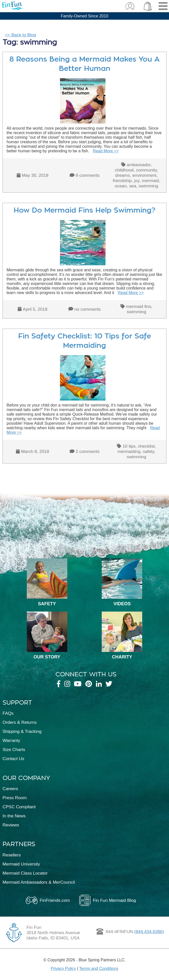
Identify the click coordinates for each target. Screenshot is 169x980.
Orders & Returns (20, 722)
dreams (123, 175)
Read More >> (106, 151)
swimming (148, 186)
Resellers (12, 855)
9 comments (88, 175)
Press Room (15, 798)
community (147, 170)
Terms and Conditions (99, 969)
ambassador (139, 165)
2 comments (88, 451)
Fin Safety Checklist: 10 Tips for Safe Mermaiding (85, 341)
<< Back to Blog (20, 35)
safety (149, 451)
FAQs (8, 713)
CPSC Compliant (19, 807)
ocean (121, 186)
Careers (10, 789)
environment (144, 175)
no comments (88, 309)
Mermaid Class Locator (25, 873)
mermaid (150, 181)
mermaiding (129, 451)
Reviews (11, 825)
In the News (14, 816)
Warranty (11, 740)
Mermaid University (21, 864)
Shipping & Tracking (22, 731)
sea (133, 186)
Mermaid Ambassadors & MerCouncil (39, 882)
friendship (122, 181)
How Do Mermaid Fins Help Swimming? (85, 210)
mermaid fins (139, 306)
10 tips (129, 446)
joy (137, 181)
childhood (124, 170)
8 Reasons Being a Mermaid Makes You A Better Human (85, 64)
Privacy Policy (63, 969)
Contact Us (13, 759)
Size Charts (14, 750)
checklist (146, 446)
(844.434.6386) (149, 932)
